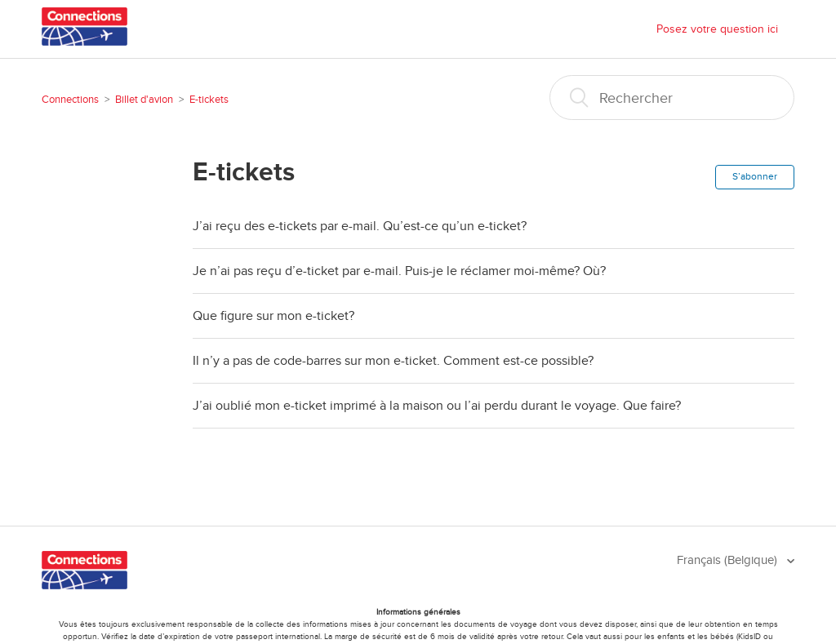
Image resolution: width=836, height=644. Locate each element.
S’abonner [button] (755, 177)
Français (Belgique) (729, 560)
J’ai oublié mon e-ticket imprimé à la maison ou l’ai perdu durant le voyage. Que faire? (437, 406)
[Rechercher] (672, 98)
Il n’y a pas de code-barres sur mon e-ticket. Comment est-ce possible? (393, 361)
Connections (70, 100)
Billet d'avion (144, 100)
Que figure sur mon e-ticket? (273, 316)
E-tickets (209, 100)
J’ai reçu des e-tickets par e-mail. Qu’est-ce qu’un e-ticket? (360, 226)
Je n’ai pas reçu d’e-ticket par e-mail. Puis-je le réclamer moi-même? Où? (399, 271)
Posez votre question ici (717, 29)
